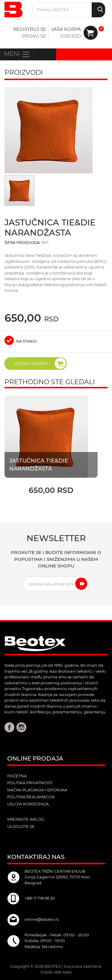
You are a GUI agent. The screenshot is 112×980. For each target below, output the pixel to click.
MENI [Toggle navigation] (17, 54)
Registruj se (30, 29)
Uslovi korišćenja (28, 804)
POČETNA (17, 776)
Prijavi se (34, 36)
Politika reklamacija (31, 797)
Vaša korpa (66, 29)
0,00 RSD (71, 36)
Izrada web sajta (56, 972)
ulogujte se (21, 826)
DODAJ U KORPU (40, 363)
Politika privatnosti (30, 783)
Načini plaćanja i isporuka (37, 790)
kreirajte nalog (26, 819)
